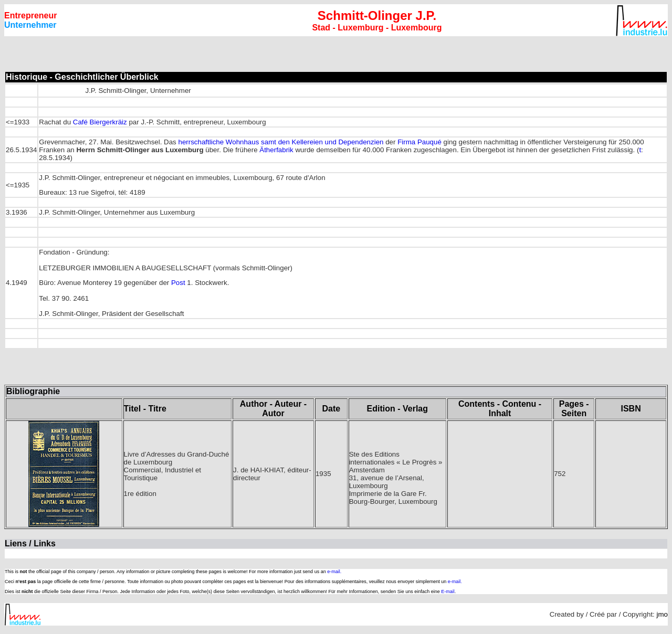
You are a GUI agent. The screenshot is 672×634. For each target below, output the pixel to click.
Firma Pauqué (419, 142)
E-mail (448, 591)
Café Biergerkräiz (100, 122)
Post (178, 283)
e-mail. (334, 572)
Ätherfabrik (276, 150)
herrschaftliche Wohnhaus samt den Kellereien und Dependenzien (281, 142)
